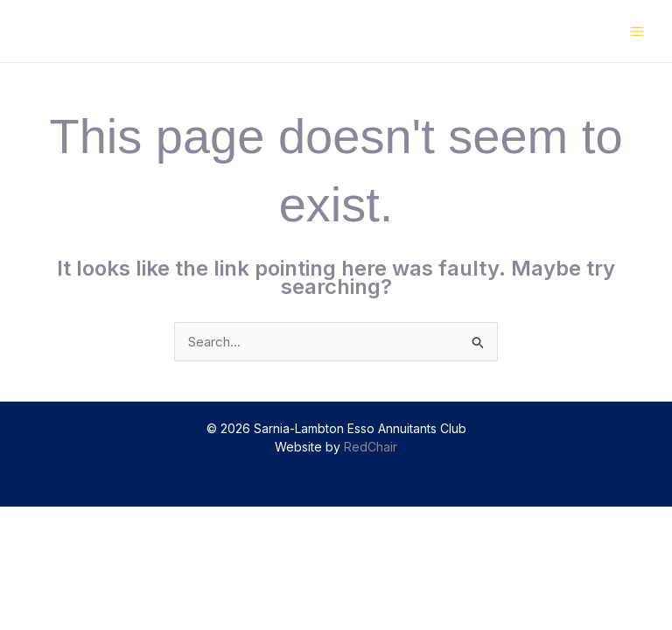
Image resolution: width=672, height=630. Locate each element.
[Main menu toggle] (637, 31)
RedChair (371, 447)
